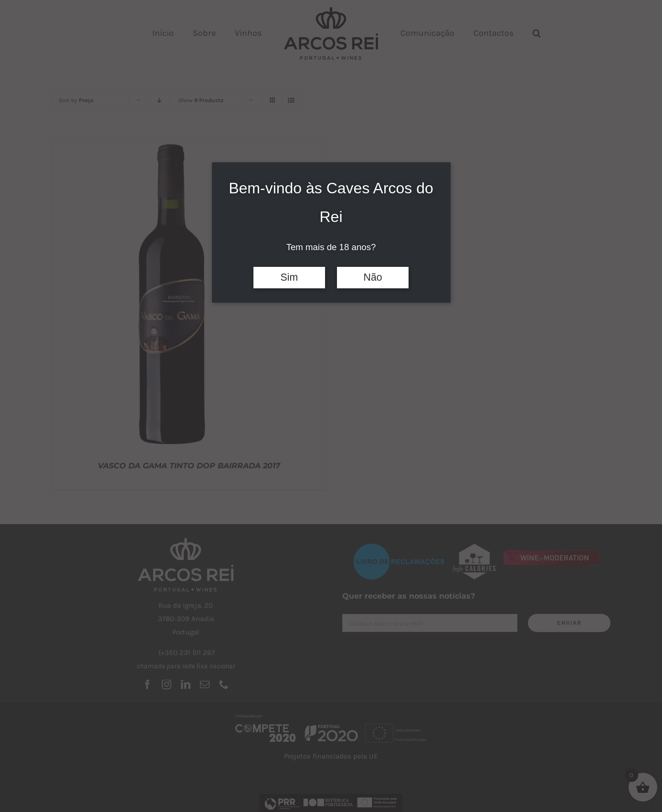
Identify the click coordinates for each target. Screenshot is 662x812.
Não (373, 277)
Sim (289, 277)
